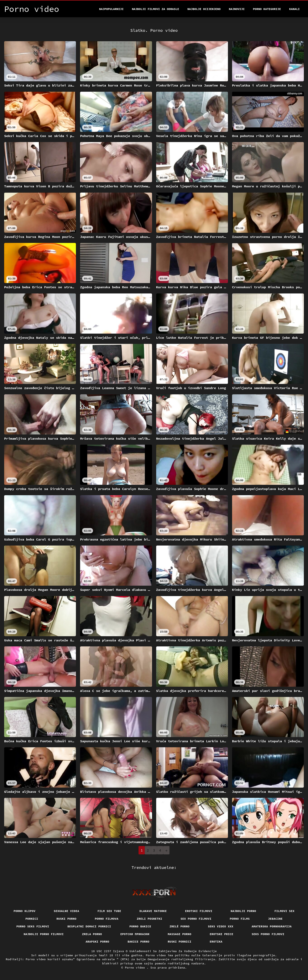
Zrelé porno (179, 926)
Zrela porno (92, 934)
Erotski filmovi (199, 911)
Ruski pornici (179, 942)
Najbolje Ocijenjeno (204, 9)
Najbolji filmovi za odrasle (155, 9)
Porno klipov (24, 911)
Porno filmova (107, 919)
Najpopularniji (111, 9)
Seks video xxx (221, 926)
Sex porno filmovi (196, 919)
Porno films (240, 919)
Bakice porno (138, 942)
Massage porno (179, 934)
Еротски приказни (135, 934)
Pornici (32, 919)
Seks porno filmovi (268, 934)
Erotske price (221, 934)
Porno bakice (140, 926)
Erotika (216, 942)
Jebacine (275, 919)
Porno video (136, 968)
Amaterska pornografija (272, 926)
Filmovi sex (284, 911)
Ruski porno (66, 919)
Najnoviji (237, 9)
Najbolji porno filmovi (44, 934)
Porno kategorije (267, 9)
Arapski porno (98, 942)
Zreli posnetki (149, 919)
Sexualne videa (66, 911)
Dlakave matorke (153, 911)
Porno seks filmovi (33, 926)
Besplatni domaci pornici (89, 926)
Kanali (294, 9)
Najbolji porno (243, 911)
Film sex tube (109, 911)
